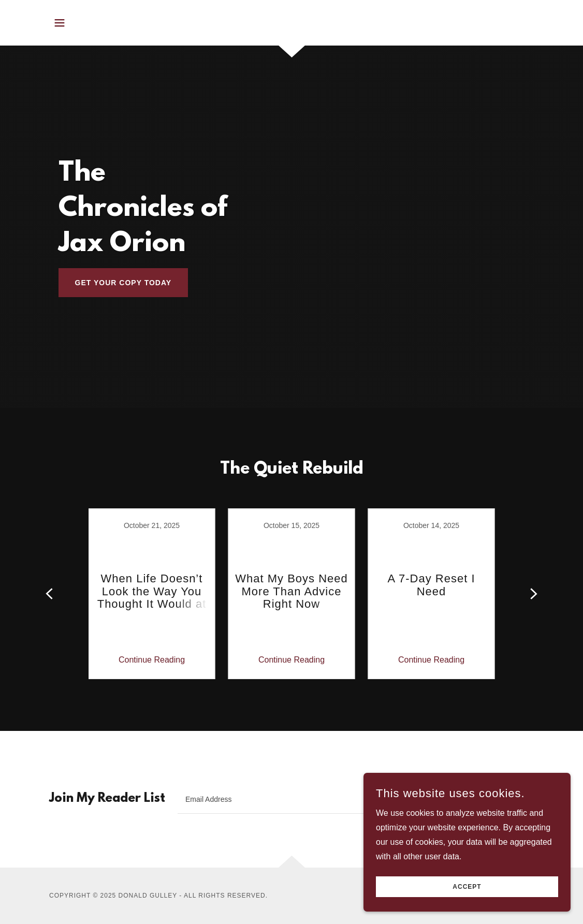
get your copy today (123, 283)
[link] (152, 594)
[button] (60, 23)
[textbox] (316, 799)
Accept (467, 887)
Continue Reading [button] (152, 660)
